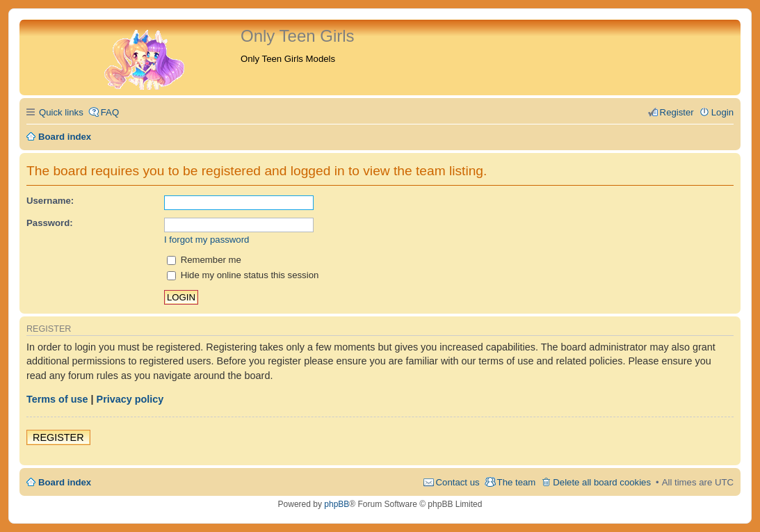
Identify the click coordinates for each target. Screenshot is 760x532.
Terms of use (57, 399)
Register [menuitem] (677, 112)
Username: (50, 201)
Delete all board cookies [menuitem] (602, 482)
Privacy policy (130, 399)
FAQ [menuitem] (110, 112)
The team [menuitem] (517, 482)
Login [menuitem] (722, 112)
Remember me (204, 260)
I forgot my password (207, 240)
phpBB (337, 504)
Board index (65, 482)
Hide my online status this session (243, 275)
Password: (50, 223)
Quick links (61, 112)
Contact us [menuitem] (458, 482)
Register (58, 437)
